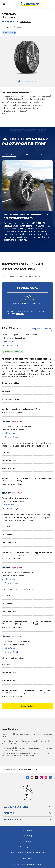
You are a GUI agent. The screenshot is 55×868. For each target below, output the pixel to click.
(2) (17, 101)
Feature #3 (39, 154)
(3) (51, 96)
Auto (15, 770)
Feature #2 (24, 154)
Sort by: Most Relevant (41, 329)
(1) (37, 96)
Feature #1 (9, 154)
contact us (20, 314)
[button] (16, 22)
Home (6, 770)
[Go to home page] (30, 4)
